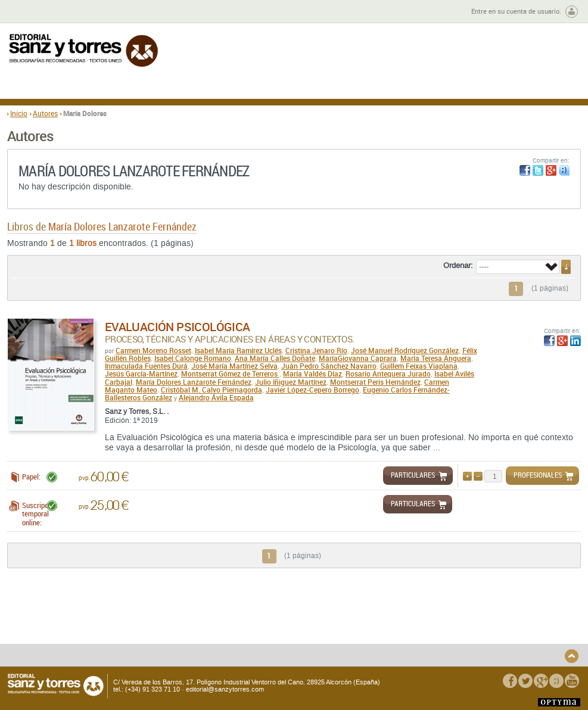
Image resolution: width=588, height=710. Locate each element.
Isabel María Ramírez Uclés (238, 350)
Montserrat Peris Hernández (375, 382)
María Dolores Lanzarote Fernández (194, 382)
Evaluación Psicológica (178, 327)
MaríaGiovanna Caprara (358, 358)
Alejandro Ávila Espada (216, 397)
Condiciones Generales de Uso (364, 614)
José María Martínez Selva (234, 366)
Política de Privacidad (475, 614)
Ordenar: (458, 266)
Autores (45, 113)
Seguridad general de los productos (206, 627)
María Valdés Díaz (312, 373)
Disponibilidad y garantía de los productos (93, 645)
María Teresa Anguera (436, 358)
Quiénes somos (67, 614)
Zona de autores (39, 12)
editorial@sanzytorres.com (225, 689)
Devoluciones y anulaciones (211, 614)
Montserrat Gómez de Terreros (230, 373)
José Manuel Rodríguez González (405, 350)
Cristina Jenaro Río (316, 350)
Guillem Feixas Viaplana (419, 366)
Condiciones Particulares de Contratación (361, 627)
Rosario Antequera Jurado (388, 373)
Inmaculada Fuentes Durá (146, 366)
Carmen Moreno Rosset (153, 350)
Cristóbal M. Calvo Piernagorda (211, 390)
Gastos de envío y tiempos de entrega (89, 627)
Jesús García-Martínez (141, 373)
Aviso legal (458, 623)
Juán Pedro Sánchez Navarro (329, 366)
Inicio (19, 113)
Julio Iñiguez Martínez (291, 382)
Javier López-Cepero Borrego (312, 390)
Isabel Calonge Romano (193, 358)
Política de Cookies (471, 633)
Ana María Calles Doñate (275, 358)
